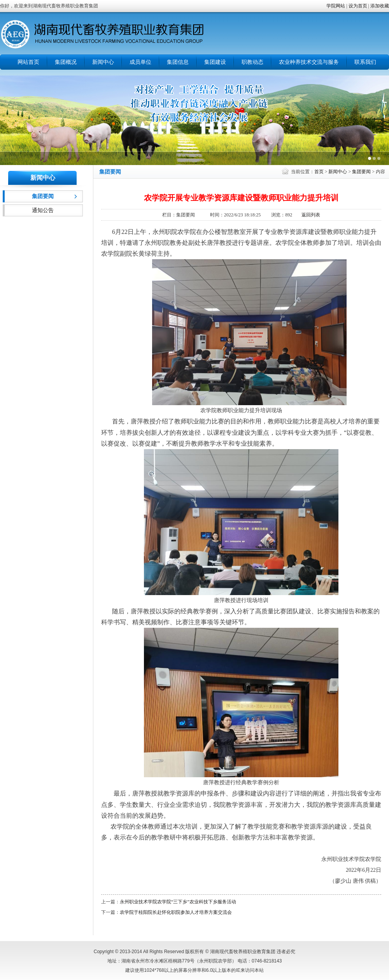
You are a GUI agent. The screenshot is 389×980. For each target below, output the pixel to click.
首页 (319, 172)
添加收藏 (380, 6)
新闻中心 (103, 62)
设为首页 (358, 6)
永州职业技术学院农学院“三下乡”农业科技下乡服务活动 (178, 902)
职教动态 (252, 62)
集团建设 (215, 62)
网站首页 (28, 62)
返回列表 (311, 215)
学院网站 (336, 6)
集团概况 (66, 62)
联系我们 (365, 62)
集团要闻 (361, 172)
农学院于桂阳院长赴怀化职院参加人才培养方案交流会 (176, 912)
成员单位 (140, 62)
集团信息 (178, 62)
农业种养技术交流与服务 (309, 62)
